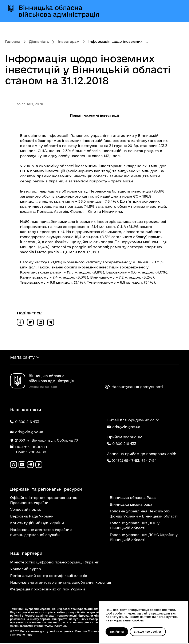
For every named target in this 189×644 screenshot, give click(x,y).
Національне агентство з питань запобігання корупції (61, 583)
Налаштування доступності (134, 387)
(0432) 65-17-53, (126, 461)
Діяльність (39, 41)
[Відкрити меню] (176, 11)
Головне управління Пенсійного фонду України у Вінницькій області (144, 514)
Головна (13, 41)
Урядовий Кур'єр (25, 569)
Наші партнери (26, 554)
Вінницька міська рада (131, 505)
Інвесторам (69, 41)
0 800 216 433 (122, 444)
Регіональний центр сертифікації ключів (49, 576)
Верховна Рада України (32, 517)
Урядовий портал (26, 510)
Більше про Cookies (149, 632)
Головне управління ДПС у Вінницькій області (135, 526)
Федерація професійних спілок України (48, 590)
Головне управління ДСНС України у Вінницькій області (144, 538)
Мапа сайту (22, 357)
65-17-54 (149, 461)
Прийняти (117, 632)
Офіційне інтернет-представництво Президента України (44, 501)
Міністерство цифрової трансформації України (55, 563)
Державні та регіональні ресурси (46, 490)
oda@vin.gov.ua (124, 427)
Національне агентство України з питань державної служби (41, 533)
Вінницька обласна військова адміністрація (59, 11)
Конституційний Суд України (37, 523)
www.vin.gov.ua (55, 626)
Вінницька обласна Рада (133, 498)
